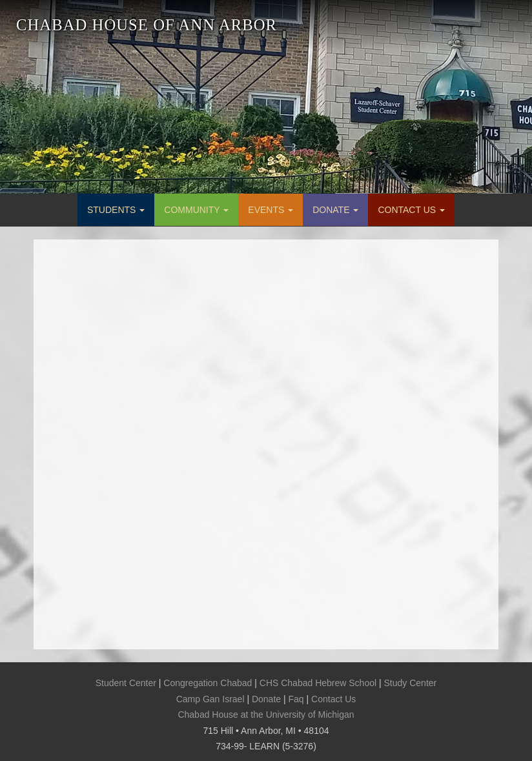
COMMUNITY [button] (196, 210)
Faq (296, 699)
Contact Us (333, 699)
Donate (266, 699)
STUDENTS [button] (116, 210)
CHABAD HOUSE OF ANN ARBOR (147, 25)
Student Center (126, 683)
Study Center (411, 683)
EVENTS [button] (271, 210)
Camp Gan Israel (210, 699)
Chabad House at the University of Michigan (266, 715)
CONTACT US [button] (411, 210)
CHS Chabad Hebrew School (318, 683)
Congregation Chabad (208, 683)
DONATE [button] (335, 210)
